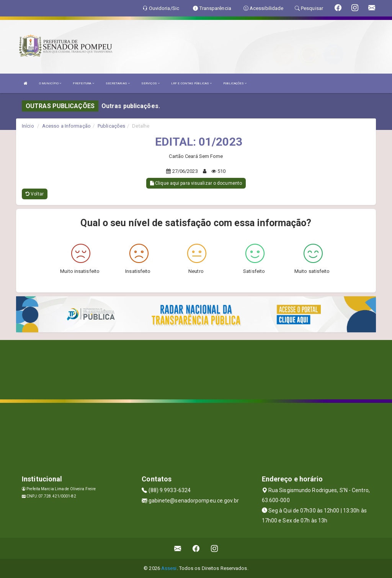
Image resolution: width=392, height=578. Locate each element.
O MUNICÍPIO (50, 83)
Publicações (111, 126)
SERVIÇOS (150, 83)
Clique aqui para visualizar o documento (196, 183)
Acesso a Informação (66, 126)
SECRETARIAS (118, 83)
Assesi (169, 568)
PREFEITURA (83, 83)
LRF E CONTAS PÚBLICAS (191, 83)
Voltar (35, 194)
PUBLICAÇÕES (235, 83)
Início (28, 126)
